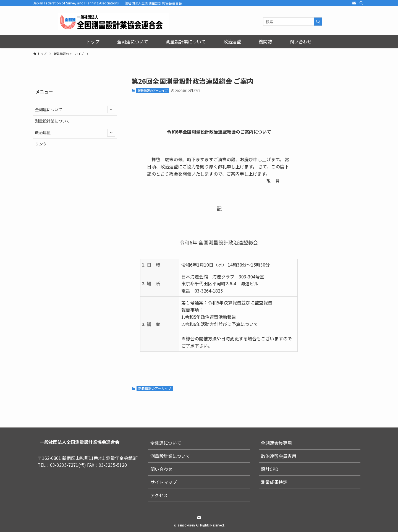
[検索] (361, 3)
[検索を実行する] (318, 22)
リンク (41, 144)
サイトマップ (164, 482)
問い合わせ (161, 469)
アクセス (159, 495)
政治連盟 (75, 133)
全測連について (75, 109)
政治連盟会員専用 (279, 456)
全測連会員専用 (276, 443)
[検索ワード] (293, 22)
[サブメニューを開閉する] (111, 109)
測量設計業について (53, 121)
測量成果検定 (274, 482)
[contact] (354, 3)
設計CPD (270, 469)
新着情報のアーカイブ (153, 90)
